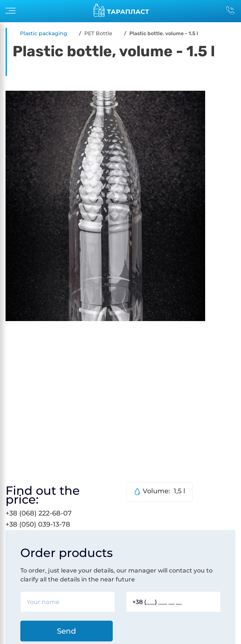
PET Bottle (98, 33)
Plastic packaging (44, 33)
